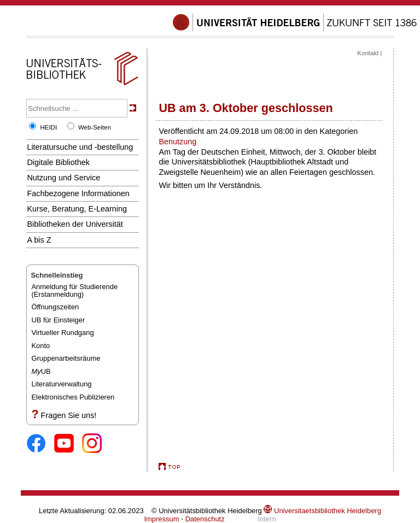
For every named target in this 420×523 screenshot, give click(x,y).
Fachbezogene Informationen (78, 193)
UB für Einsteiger (58, 320)
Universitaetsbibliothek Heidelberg (322, 511)
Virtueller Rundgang (62, 333)
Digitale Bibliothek (58, 162)
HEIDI (48, 127)
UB (41, 371)
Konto (40, 346)
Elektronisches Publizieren (73, 397)
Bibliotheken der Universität (75, 224)
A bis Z (39, 240)
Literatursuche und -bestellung (80, 147)
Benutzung (177, 142)
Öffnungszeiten (55, 307)
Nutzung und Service (63, 178)
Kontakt (368, 53)
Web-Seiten (95, 127)
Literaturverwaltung (61, 384)
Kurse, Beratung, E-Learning (77, 209)
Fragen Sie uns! (69, 415)
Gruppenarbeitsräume (66, 358)
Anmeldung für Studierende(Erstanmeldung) (74, 290)
